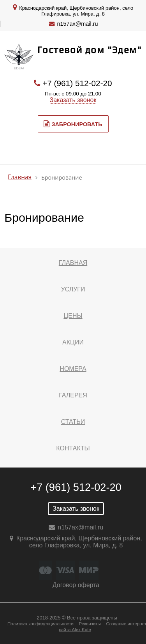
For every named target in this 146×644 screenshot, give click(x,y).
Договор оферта (76, 585)
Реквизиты (90, 624)
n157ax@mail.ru (78, 24)
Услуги (73, 289)
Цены (73, 316)
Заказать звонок (73, 100)
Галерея (73, 395)
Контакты (73, 448)
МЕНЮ (34, 154)
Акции (73, 342)
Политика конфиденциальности (40, 624)
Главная (20, 177)
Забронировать (73, 124)
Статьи (73, 422)
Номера (73, 369)
